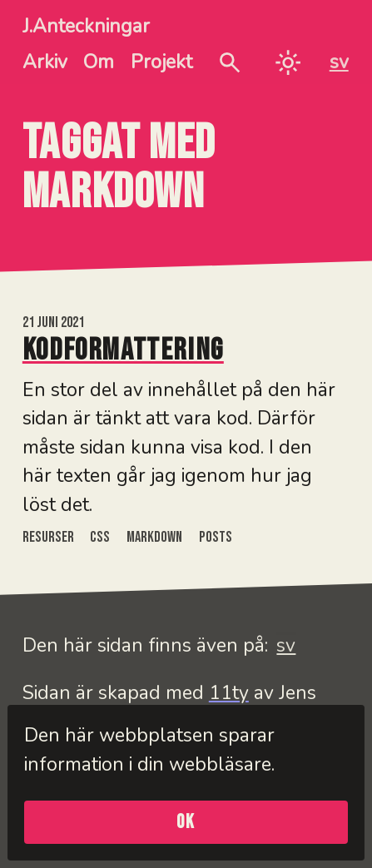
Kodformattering (123, 350)
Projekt (161, 62)
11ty (229, 693)
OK (186, 822)
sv (339, 62)
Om (99, 62)
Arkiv (45, 62)
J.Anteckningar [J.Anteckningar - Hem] (86, 26)
